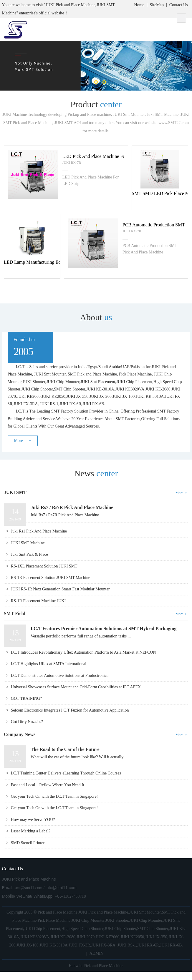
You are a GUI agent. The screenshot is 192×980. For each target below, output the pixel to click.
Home (139, 5)
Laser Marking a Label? (31, 831)
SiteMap (157, 5)
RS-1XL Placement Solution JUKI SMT (44, 566)
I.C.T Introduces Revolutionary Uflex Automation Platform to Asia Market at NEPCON (83, 652)
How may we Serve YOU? (33, 820)
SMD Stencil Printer (28, 843)
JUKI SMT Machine (28, 543)
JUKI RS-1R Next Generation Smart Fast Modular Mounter (60, 589)
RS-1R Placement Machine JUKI (38, 601)
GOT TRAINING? (27, 698)
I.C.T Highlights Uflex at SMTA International (49, 664)
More (19, 441)
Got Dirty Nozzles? (27, 722)
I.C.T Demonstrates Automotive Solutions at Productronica (60, 676)
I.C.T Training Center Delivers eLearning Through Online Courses (66, 773)
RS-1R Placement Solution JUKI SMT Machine (51, 578)
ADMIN (96, 953)
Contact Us (179, 5)
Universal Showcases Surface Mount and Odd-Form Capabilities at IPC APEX (76, 687)
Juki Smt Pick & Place (29, 554)
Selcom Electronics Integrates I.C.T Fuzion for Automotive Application (70, 710)
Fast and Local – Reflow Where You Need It (48, 785)
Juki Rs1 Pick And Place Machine (39, 531)
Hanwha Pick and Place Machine (96, 966)
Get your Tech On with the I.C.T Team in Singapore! (54, 796)
